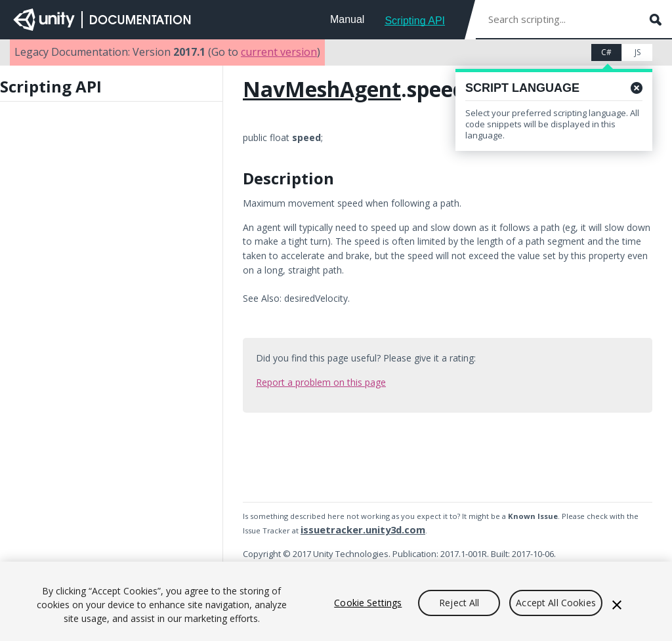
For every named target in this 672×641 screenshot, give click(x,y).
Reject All (459, 603)
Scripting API (415, 21)
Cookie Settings (368, 603)
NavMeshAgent (322, 89)
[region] (336, 601)
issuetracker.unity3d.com (363, 529)
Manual (347, 19)
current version (279, 52)
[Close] (617, 605)
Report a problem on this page (321, 382)
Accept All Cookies (556, 603)
